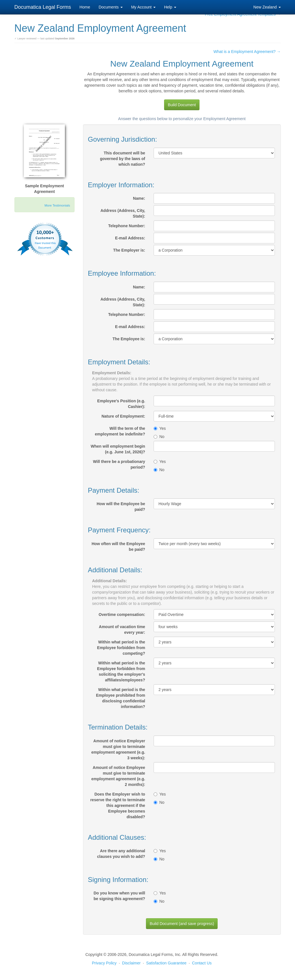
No (159, 437)
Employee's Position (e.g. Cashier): (121, 404)
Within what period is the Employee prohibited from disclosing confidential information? (121, 698)
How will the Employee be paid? (121, 507)
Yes (160, 428)
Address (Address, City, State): (123, 213)
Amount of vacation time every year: (122, 630)
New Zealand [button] (267, 7)
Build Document (182, 105)
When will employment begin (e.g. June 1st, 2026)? (118, 449)
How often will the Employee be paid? (118, 547)
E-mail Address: (130, 238)
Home (85, 7)
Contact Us (202, 963)
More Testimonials (57, 205)
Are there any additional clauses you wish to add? (121, 854)
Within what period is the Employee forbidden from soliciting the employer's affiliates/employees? (121, 671)
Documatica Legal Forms (43, 7)
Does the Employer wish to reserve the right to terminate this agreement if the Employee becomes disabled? (118, 805)
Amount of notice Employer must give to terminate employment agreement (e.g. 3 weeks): (118, 749)
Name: (139, 198)
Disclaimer (131, 963)
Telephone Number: (127, 226)
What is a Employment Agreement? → (247, 52)
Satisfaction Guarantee (166, 963)
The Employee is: (129, 339)
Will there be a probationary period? (119, 464)
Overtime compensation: (122, 615)
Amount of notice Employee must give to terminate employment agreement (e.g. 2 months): (118, 776)
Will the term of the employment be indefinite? (120, 431)
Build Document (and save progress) (182, 924)
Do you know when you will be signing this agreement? (119, 896)
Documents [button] (111, 7)
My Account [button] (143, 7)
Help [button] (170, 7)
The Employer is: (129, 250)
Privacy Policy (104, 963)
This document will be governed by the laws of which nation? (123, 159)
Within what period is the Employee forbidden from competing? (121, 648)
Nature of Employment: (123, 416)
